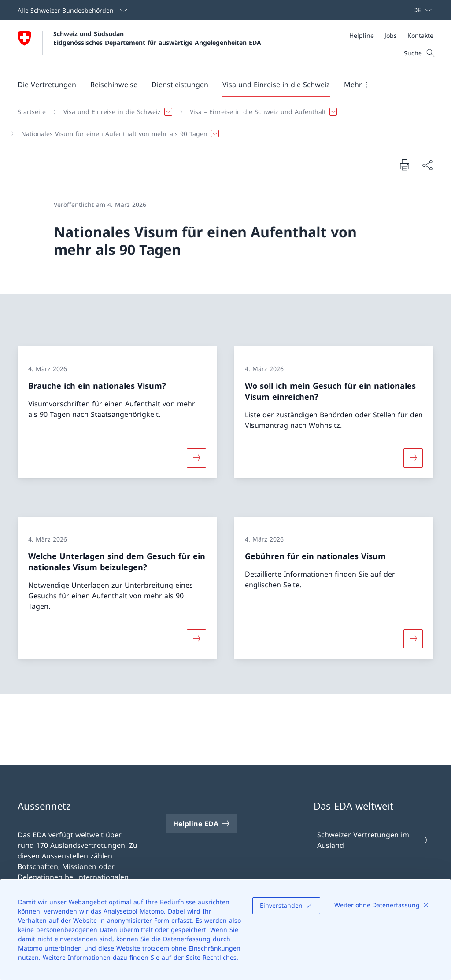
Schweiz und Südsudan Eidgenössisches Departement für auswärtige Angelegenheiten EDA (157, 38)
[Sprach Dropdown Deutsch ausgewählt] (420, 10)
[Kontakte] (420, 35)
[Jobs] (391, 35)
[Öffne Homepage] (139, 46)
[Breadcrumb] (222, 123)
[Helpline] (362, 35)
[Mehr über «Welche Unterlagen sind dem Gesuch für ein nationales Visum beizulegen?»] (196, 638)
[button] (47, 85)
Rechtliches (220, 957)
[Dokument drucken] (404, 165)
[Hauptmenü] (218, 85)
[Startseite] (32, 112)
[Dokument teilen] (427, 165)
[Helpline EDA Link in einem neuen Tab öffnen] (201, 824)
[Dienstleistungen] (180, 85)
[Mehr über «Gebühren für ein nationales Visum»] (413, 638)
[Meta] (391, 35)
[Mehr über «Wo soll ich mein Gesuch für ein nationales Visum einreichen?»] (413, 458)
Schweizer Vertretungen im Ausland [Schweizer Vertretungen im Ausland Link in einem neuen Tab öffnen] (373, 840)
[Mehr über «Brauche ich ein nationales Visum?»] (196, 458)
